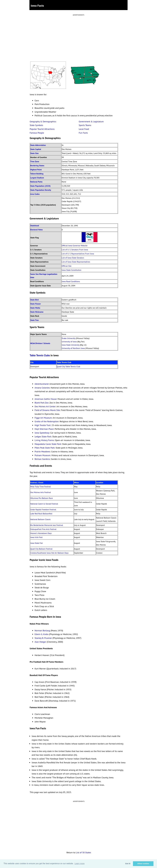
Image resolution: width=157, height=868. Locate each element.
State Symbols (36, 125)
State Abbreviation (38, 145)
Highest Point (36, 170)
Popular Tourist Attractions (42, 129)
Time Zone (35, 161)
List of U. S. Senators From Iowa (75, 250)
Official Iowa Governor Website (75, 246)
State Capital (36, 149)
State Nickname (37, 312)
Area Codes (35, 194)
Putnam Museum (42, 455)
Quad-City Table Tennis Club (69, 366)
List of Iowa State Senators (73, 258)
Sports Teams (85, 125)
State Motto (35, 308)
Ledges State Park (43, 437)
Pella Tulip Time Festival (41, 487)
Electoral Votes (36, 230)
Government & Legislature (91, 121)
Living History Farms (44, 440)
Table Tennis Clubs (40, 355)
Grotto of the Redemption (47, 421)
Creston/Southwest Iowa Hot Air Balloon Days (49, 553)
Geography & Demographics (43, 121)
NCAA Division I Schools (40, 343)
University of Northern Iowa (73, 348)
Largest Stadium (37, 178)
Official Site (67, 266)
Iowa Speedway (42, 433)
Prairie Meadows (42, 451)
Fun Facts (83, 133)
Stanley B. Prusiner (43, 638)
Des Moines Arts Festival (41, 492)
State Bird (34, 300)
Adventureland (41, 384)
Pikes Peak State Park (45, 448)
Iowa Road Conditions (71, 281)
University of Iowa (69, 342)
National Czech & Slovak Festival (44, 504)
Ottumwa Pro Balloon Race (42, 498)
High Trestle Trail (43, 425)
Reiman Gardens (42, 459)
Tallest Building (37, 174)
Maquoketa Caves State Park (48, 444)
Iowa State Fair (37, 543)
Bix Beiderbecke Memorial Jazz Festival (47, 525)
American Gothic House (46, 399)
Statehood (35, 226)
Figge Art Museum (43, 418)
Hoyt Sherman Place (44, 429)
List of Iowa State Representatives (76, 262)
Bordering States (37, 165)
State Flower (36, 304)
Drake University (69, 338)
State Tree (34, 320)
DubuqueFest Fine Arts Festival (43, 529)
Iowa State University (71, 345)
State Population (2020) (40, 186)
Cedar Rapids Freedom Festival (43, 510)
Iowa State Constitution (72, 270)
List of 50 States (83, 852)
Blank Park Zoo (42, 403)
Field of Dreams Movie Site (47, 410)
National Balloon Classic (40, 519)
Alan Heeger (40, 642)
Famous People (37, 133)
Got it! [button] (128, 864)
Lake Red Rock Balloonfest (41, 514)
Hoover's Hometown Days (41, 533)
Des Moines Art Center (45, 406)
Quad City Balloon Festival (41, 549)
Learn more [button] (79, 864)
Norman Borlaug (42, 630)
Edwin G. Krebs (42, 634)
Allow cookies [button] (143, 864)
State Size (34, 153)
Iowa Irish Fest (36, 537)
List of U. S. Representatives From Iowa (78, 254)
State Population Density (41, 190)
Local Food (84, 129)
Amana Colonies (42, 388)
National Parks (36, 182)
